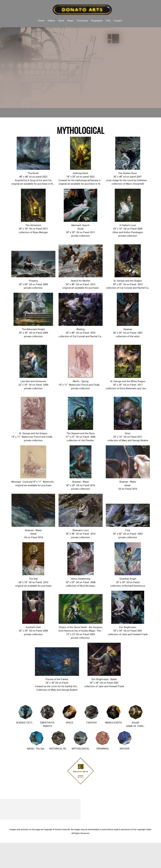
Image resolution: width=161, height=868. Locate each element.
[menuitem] (41, 20)
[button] (33, 161)
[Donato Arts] (82, 9)
